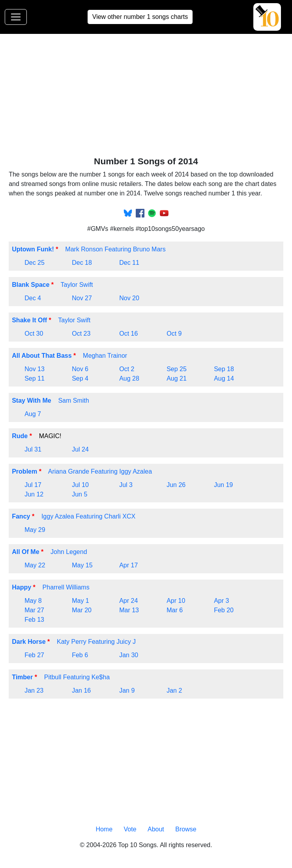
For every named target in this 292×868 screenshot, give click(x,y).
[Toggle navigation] (16, 17)
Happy (22, 587)
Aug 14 (224, 378)
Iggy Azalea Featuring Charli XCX (88, 516)
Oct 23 (81, 334)
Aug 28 (129, 378)
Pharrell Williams (66, 587)
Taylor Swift (77, 285)
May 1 (80, 601)
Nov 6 (80, 369)
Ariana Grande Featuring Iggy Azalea (100, 471)
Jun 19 (223, 485)
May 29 (35, 530)
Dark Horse (29, 642)
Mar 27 (34, 610)
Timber (22, 677)
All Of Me (25, 552)
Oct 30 (34, 334)
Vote (130, 829)
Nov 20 (129, 298)
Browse (186, 829)
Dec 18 (82, 263)
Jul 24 (80, 449)
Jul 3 (126, 485)
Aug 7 (33, 414)
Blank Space (31, 285)
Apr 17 (128, 565)
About (156, 829)
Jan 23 (34, 690)
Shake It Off (29, 320)
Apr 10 (176, 601)
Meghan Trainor (105, 356)
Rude (20, 436)
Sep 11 (35, 378)
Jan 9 (127, 690)
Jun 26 (176, 485)
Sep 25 (177, 369)
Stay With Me (31, 401)
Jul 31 (33, 449)
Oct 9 (174, 334)
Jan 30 (129, 655)
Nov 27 (82, 298)
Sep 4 (80, 378)
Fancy (21, 516)
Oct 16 (128, 334)
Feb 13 (34, 620)
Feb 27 (34, 655)
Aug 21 (177, 378)
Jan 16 (81, 690)
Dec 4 (33, 298)
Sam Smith (73, 401)
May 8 (33, 601)
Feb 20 (224, 610)
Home (104, 829)
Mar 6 (175, 610)
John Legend (69, 552)
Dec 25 (35, 263)
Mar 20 (82, 610)
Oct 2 (127, 369)
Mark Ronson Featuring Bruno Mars (115, 249)
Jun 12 (34, 494)
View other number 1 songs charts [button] (140, 17)
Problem (24, 471)
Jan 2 (174, 690)
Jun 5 (80, 494)
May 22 (35, 565)
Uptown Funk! (33, 249)
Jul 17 (33, 485)
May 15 (82, 565)
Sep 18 (224, 369)
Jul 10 (80, 485)
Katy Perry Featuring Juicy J (96, 642)
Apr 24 (128, 601)
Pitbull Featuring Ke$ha (77, 677)
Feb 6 (80, 655)
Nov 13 (35, 369)
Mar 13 (129, 610)
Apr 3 (221, 601)
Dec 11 (129, 263)
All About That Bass (42, 356)
